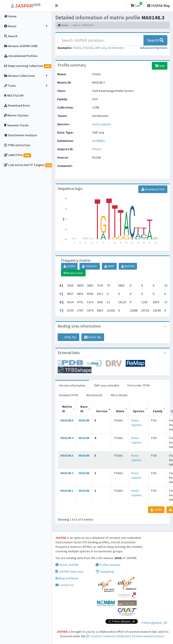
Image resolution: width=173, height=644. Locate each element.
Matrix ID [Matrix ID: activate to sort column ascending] (67, 409)
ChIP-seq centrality (106, 385)
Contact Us (65, 585)
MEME (109, 266)
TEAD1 (77, 48)
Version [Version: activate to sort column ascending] (102, 411)
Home (63, 25)
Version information (72, 385)
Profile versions (108, 565)
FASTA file (93, 337)
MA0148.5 (67, 420)
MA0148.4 (67, 438)
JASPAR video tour (69, 571)
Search (155, 40)
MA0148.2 (67, 473)
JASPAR (69, 266)
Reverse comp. (73, 273)
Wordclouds (94, 395)
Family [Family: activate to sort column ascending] (158, 411)
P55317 (97, 149)
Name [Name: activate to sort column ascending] (120, 411)
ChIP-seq (100, 48)
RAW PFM (128, 266)
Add (160, 66)
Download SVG (153, 189)
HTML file (68, 337)
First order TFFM (139, 385)
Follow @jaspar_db (155, 623)
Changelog (105, 571)
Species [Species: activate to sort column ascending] (139, 411)
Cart (136, 5)
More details (119, 395)
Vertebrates (116, 48)
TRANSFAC (90, 266)
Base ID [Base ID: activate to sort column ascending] (84, 409)
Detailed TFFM (68, 395)
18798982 (98, 141)
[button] (57, 6)
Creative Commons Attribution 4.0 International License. (125, 636)
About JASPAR (67, 565)
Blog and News (67, 578)
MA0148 (84, 420)
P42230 (88, 48)
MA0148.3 (67, 455)
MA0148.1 (67, 491)
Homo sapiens (102, 124)
